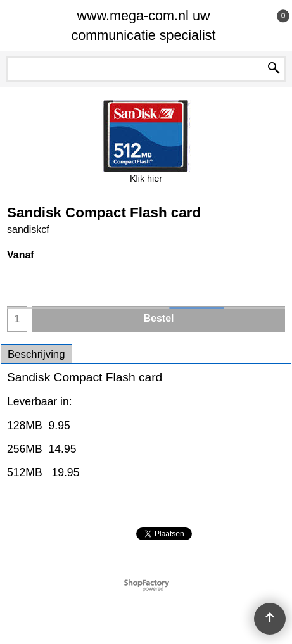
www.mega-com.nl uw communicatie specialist (143, 25)
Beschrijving (36, 354)
